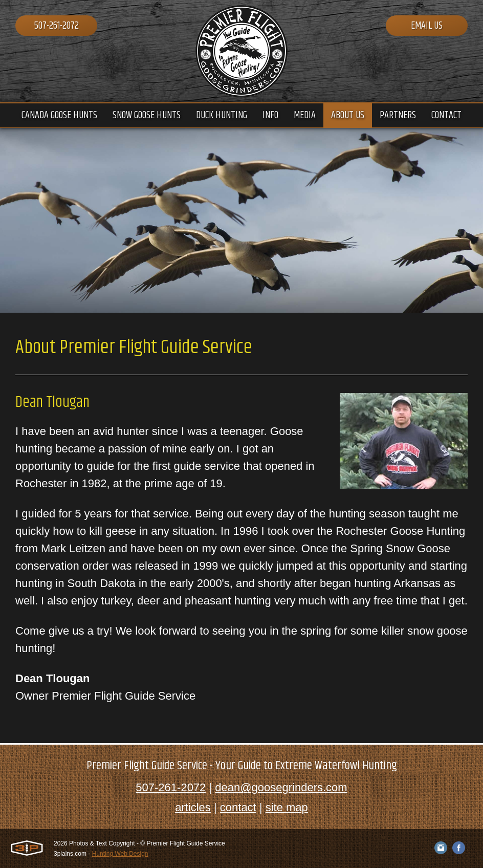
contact (238, 807)
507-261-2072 (57, 26)
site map (287, 807)
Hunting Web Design (120, 854)
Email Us (427, 26)
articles (193, 807)
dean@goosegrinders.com (281, 787)
